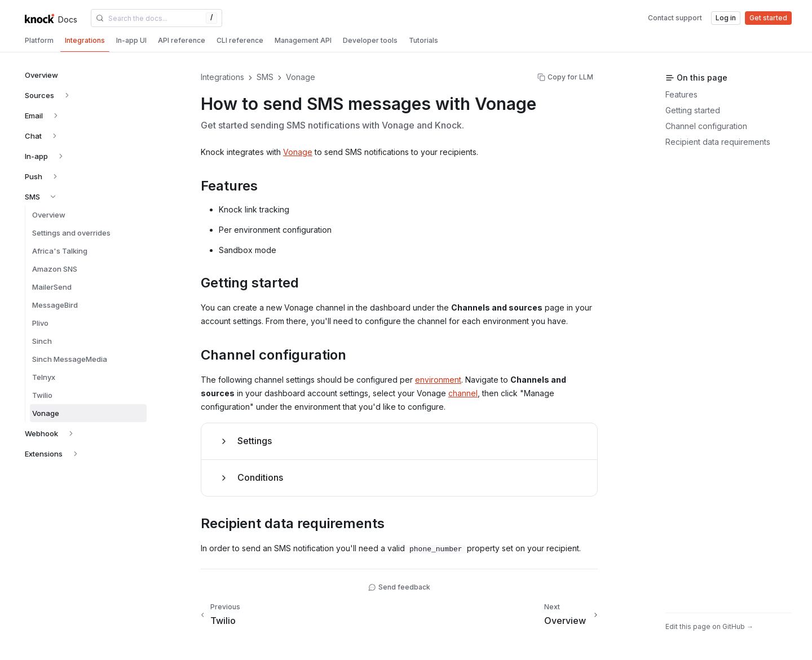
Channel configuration (706, 126)
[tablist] (406, 42)
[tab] (39, 41)
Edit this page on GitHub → (709, 626)
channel (463, 393)
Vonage (298, 152)
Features (681, 94)
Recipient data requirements (718, 142)
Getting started (693, 110)
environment (438, 380)
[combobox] (156, 18)
